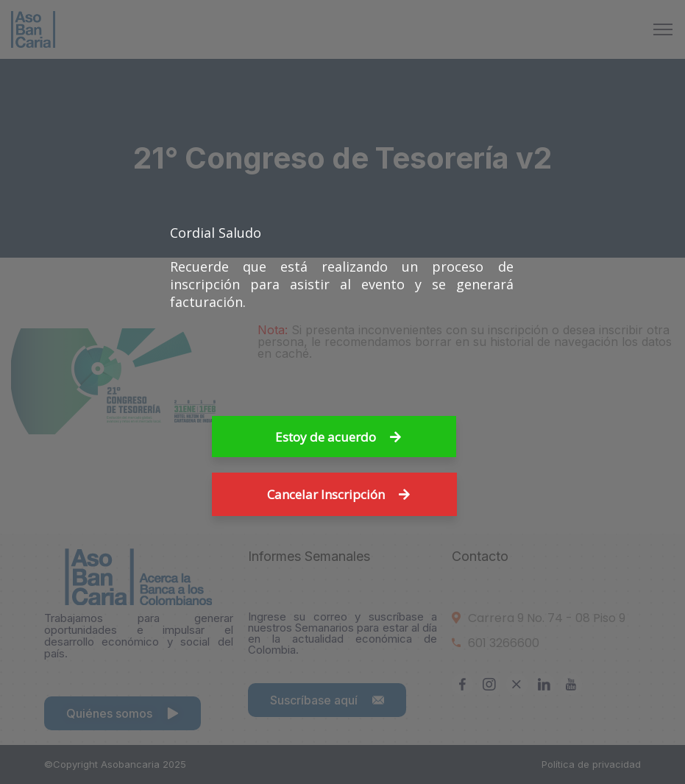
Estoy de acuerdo (338, 437)
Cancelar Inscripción (338, 494)
